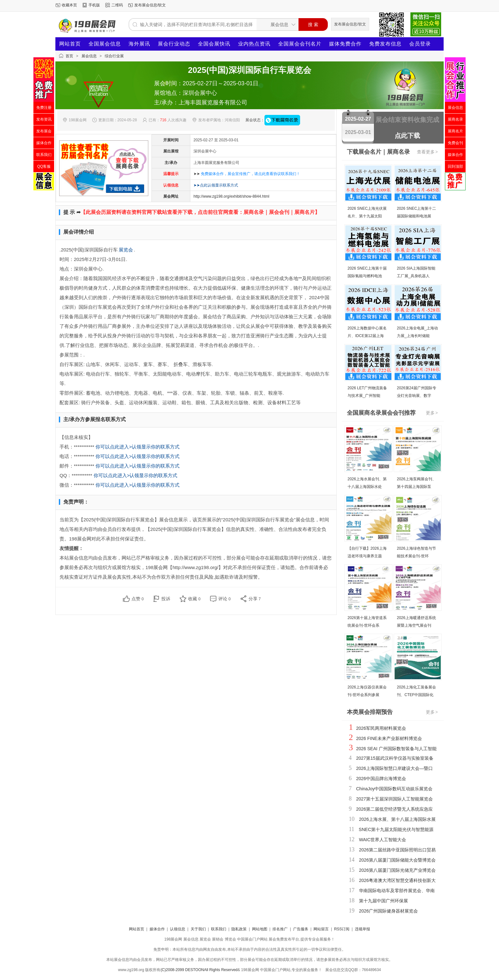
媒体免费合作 (345, 44)
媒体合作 (157, 929)
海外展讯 (139, 44)
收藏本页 (69, 5)
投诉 (166, 599)
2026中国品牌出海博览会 (381, 779)
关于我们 (198, 929)
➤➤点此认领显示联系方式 (216, 185)
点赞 (138, 599)
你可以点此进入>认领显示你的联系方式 (137, 447)
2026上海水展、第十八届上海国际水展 (397, 819)
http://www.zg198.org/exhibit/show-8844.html (231, 196)
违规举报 (362, 929)
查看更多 (428, 152)
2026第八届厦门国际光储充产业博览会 (397, 870)
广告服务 (301, 929)
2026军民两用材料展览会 (381, 728)
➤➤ (247, 174)
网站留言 (321, 929)
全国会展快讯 (214, 44)
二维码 (117, 5)
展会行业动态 (174, 44)
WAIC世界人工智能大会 (383, 840)
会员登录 (420, 44)
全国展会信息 (105, 44)
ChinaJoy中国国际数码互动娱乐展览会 (394, 789)
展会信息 (89, 56)
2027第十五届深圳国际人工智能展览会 (394, 799)
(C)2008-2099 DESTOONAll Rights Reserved (199, 970)
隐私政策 (239, 929)
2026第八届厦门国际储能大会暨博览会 (397, 860)
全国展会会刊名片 (300, 44)
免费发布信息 (385, 44)
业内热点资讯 (254, 44)
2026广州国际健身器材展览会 (388, 911)
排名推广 (280, 929)
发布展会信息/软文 (150, 5)
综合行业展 (114, 56)
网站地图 (260, 929)
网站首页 (70, 44)
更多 (432, 413)
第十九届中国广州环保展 (383, 901)
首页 (69, 56)
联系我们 (219, 929)
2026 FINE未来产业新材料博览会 (389, 738)
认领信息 (178, 929)
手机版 (94, 5)
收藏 (194, 599)
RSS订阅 (342, 929)
